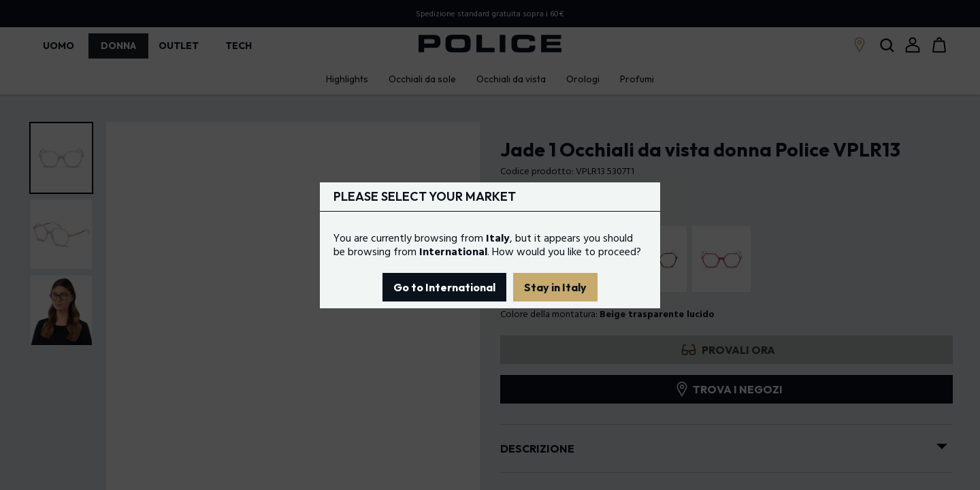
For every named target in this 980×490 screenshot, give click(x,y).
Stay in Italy (555, 287)
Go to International (444, 287)
